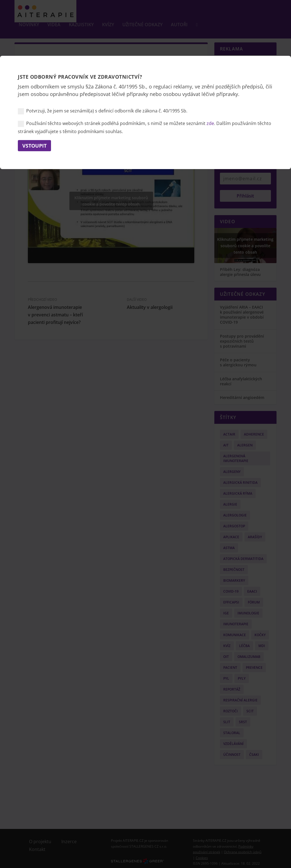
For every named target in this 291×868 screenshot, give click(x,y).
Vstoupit (34, 146)
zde (210, 123)
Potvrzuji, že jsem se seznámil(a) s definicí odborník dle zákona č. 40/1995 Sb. (103, 111)
